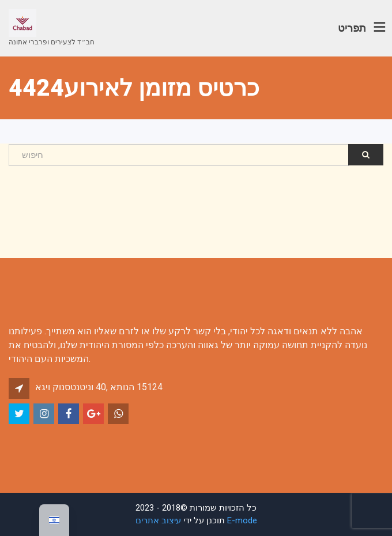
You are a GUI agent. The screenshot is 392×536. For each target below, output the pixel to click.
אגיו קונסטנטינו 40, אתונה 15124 (99, 387)
